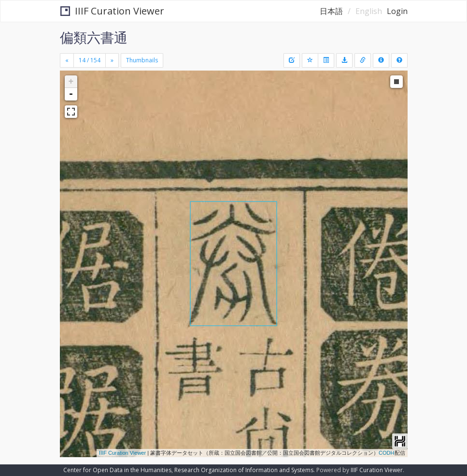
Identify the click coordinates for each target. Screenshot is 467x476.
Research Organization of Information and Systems (244, 470)
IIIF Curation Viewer (112, 11)
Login (397, 11)
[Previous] (67, 60)
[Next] (112, 60)
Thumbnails (142, 60)
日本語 (331, 11)
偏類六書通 (94, 37)
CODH (386, 453)
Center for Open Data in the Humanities (117, 470)
